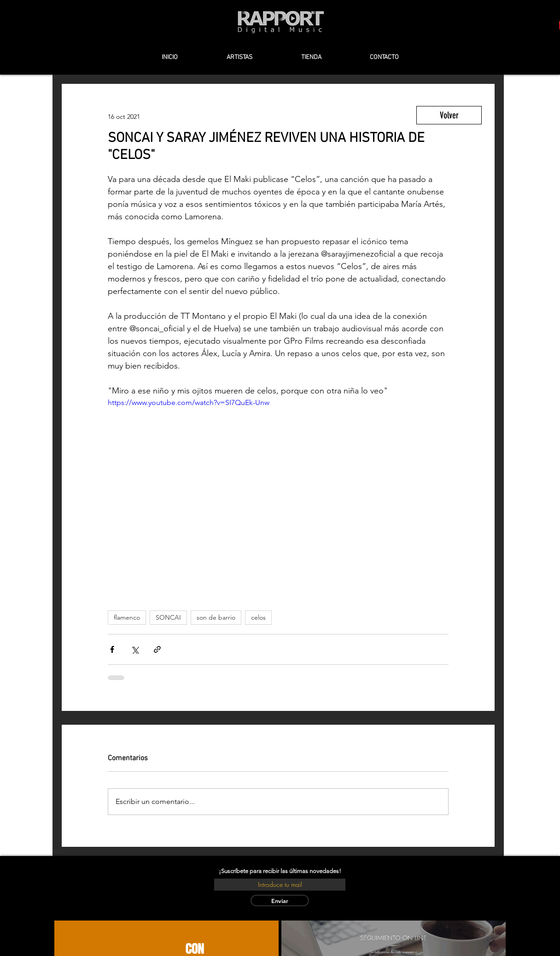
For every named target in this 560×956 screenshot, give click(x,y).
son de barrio (216, 617)
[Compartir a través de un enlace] (157, 649)
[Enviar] (280, 900)
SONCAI (168, 617)
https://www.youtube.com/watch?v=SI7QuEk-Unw (189, 402)
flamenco (127, 617)
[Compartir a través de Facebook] (112, 649)
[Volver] (449, 115)
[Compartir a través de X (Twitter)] (135, 649)
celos (258, 617)
